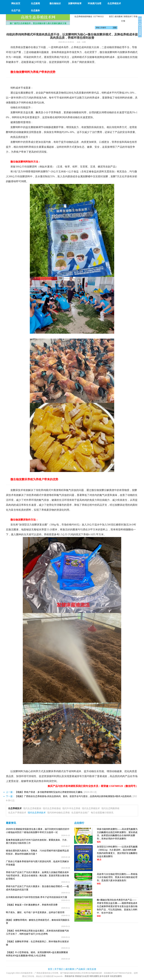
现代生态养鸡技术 (37, 813)
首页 (111, 16)
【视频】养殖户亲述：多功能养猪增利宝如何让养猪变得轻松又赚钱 (49, 792)
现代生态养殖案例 (32, 808)
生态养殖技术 (15, 808)
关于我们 (59, 969)
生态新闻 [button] (35, 3)
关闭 (140, 19)
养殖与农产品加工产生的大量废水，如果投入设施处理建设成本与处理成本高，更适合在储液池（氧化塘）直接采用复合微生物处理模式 (37, 876)
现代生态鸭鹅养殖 (110, 808)
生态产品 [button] (16, 10)
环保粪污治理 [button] (94, 3)
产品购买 (81, 969)
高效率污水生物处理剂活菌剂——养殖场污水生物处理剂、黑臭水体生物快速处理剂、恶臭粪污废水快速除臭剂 (117, 877)
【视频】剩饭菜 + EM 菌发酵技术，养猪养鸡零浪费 (32, 905)
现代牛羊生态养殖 (71, 808)
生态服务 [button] (35, 10)
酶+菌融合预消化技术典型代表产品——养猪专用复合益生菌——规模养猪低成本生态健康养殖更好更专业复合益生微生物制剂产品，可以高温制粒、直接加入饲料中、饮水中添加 (117, 906)
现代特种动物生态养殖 (58, 813)
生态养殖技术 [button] (114, 3)
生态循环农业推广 (80, 813)
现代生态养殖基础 (52, 808)
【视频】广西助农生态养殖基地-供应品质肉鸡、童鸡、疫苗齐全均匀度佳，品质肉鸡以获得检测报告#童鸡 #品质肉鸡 (73, 796)
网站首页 (16, 3)
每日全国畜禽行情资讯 (102, 813)
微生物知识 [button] (55, 3)
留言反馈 (92, 969)
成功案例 (118, 16)
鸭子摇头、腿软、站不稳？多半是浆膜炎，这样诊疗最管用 (35, 912)
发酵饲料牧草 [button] (75, 3)
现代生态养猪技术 (91, 808)
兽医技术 (128, 16)
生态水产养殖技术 (17, 813)
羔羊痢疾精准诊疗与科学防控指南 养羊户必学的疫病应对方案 (37, 897)
